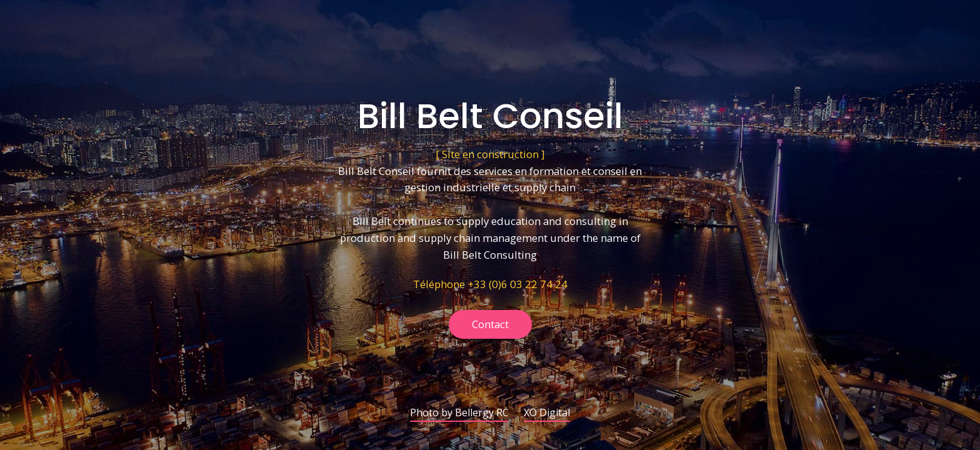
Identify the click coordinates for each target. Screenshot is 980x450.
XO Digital (547, 413)
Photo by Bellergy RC (459, 413)
